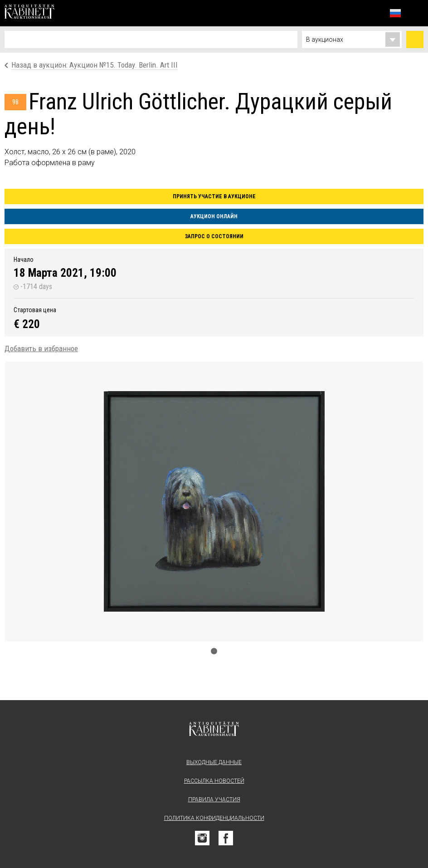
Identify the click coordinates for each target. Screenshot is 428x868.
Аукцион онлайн (214, 216)
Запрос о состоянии (214, 236)
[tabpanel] (214, 501)
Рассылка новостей (214, 781)
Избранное (375, 13)
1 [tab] (214, 651)
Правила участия (214, 799)
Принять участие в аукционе (214, 196)
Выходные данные (214, 762)
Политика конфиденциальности (214, 818)
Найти (415, 39)
